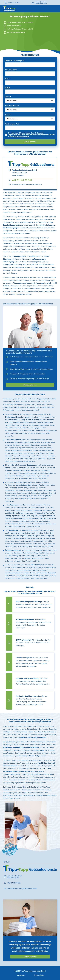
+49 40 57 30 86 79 (14, 3)
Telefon (8, 79)
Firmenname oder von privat (15, 61)
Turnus (8, 115)
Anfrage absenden (30, 142)
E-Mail (8, 88)
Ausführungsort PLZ (12, 124)
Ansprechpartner (11, 70)
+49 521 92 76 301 (22, 180)
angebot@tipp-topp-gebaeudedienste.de (41, 3)
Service (8, 97)
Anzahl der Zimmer (12, 106)
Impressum (21, 975)
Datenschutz (39, 975)
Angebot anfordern (30, 385)
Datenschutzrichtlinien (22, 136)
